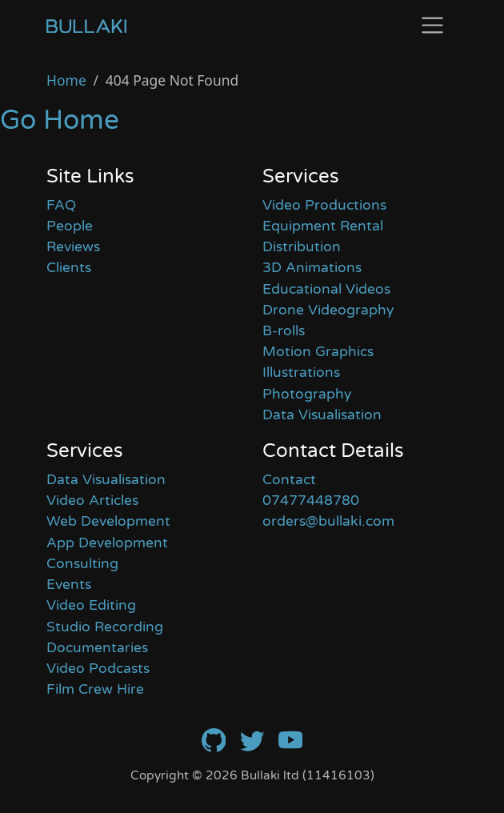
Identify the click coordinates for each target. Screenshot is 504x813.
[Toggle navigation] (432, 25)
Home (66, 80)
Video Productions (324, 205)
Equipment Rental (323, 226)
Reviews (73, 247)
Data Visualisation (322, 415)
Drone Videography (328, 310)
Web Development (108, 521)
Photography (307, 394)
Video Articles (92, 501)
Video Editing (91, 605)
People (70, 226)
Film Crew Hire (95, 689)
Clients (69, 268)
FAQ (61, 205)
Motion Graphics (318, 352)
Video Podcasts (98, 669)
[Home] (86, 26)
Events (69, 585)
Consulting (82, 564)
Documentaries (97, 648)
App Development (107, 543)
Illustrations (301, 372)
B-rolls (284, 331)
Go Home (60, 120)
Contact (289, 480)
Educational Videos (326, 289)
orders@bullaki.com (328, 521)
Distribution (302, 247)
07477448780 (311, 501)
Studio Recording (105, 627)
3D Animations (312, 268)
